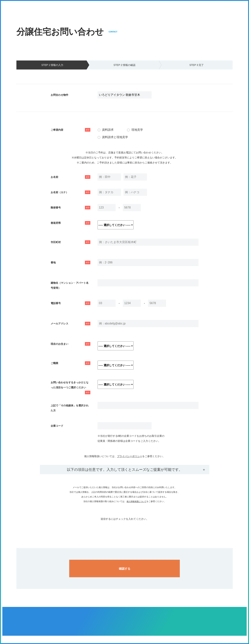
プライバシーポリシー (130, 456)
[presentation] (125, 528)
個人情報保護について (136, 501)
